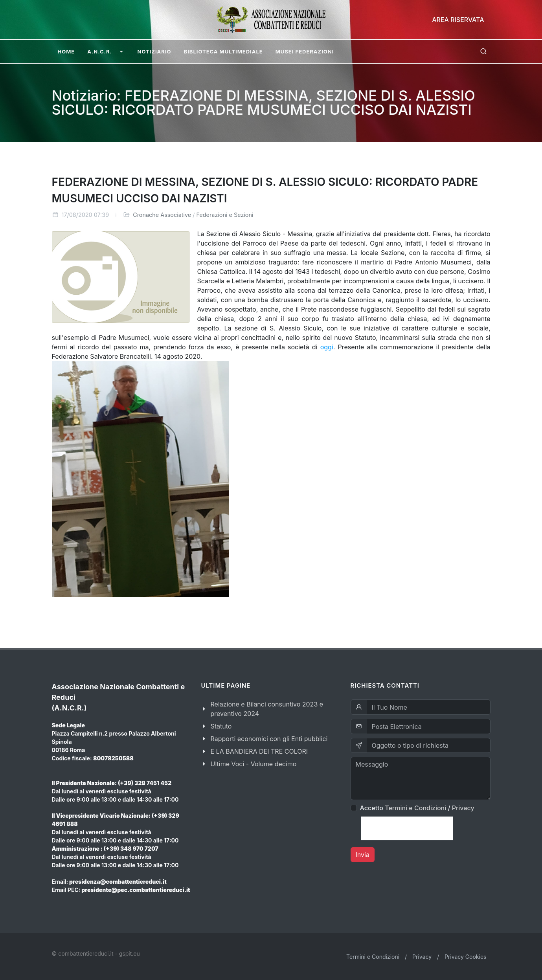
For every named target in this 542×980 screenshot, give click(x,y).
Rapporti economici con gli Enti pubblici (269, 739)
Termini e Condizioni (415, 808)
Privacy (463, 808)
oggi (327, 347)
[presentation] (407, 828)
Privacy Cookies (466, 957)
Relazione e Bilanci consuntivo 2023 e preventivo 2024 (267, 709)
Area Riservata (458, 20)
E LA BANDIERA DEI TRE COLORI (259, 751)
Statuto (221, 726)
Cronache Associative (162, 215)
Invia (363, 855)
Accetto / (417, 808)
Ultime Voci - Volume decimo (254, 764)
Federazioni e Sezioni (225, 215)
